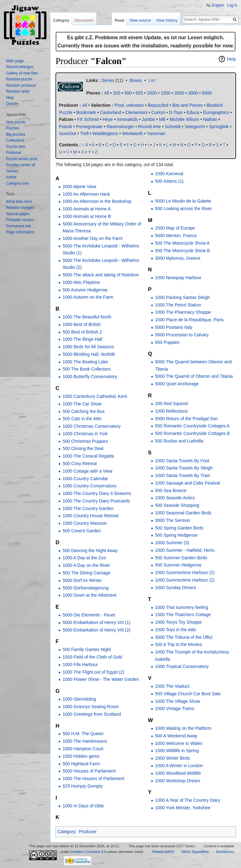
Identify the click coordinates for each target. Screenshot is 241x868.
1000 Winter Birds (172, 758)
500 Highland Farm (81, 764)
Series (108, 80)
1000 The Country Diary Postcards (96, 501)
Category (66, 832)
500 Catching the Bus (83, 411)
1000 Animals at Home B (87, 216)
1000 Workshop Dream (178, 781)
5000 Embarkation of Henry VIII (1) (96, 622)
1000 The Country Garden (88, 508)
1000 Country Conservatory (89, 486)
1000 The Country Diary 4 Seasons (97, 493)
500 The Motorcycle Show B (182, 251)
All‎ (107, 93)
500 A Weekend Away (176, 736)
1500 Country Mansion (85, 523)
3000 (193, 93)
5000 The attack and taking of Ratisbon (101, 275)
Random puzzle (19, 79)
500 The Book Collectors (86, 369)
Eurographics (216, 112)
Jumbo (148, 119)
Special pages (18, 214)
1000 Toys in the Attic (176, 630)
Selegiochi (195, 127)
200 (117, 93)
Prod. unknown (129, 105)
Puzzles (13, 128)
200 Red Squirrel (171, 404)
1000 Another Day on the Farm (92, 238)
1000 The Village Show (177, 701)
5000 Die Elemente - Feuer (89, 615)
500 (128, 93)
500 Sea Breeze (171, 491)
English (218, 5)
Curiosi (158, 112)
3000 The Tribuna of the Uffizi (184, 637)
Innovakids (127, 119)
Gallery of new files (22, 73)
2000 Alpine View (79, 187)
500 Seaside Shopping (177, 505)
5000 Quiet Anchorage (177, 384)
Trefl (84, 133)
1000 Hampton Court (83, 749)
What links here (19, 202)
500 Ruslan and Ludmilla (179, 441)
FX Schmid (88, 119)
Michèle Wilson (184, 119)
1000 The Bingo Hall (82, 339)
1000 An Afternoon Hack (86, 194)
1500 (166, 93)
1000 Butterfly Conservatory (90, 377)
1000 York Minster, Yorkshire (183, 808)
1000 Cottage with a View (87, 471)
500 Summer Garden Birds (181, 558)
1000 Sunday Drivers (176, 588)
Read (119, 20)
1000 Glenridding (79, 699)
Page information (20, 232)
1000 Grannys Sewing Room (91, 707)
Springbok (219, 127)
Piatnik (66, 127)
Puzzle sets (16, 147)
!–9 (85, 145)
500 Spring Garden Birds (179, 528)
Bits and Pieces (187, 105)
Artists (11, 177)
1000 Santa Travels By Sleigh (184, 468)
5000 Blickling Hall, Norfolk (89, 354)
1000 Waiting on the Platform (183, 728)
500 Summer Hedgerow (178, 565)
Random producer (21, 85)
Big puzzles (16, 134)
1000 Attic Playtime (81, 282)
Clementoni (136, 112)
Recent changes (20, 67)
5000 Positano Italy (174, 327)
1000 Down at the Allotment (89, 595)
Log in (232, 5)
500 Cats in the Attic (82, 419)
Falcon (66, 119)
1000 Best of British (81, 324)
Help (231, 59)
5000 (207, 93)
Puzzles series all (21, 165)
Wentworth (133, 133)
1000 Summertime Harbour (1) (185, 572)
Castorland (110, 112)
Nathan (210, 119)
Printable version (20, 220)
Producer (88, 832)
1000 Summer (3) (172, 543)
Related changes (20, 208)
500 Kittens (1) (169, 181)
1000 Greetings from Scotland (92, 714)
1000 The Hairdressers (85, 741)
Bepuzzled (158, 105)
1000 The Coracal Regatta (88, 456)
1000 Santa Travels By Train (183, 475)
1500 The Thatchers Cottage (183, 615)
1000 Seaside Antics (175, 498)
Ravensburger (120, 127)
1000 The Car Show (82, 404)
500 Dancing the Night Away (90, 551)
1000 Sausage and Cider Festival (187, 483)
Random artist (18, 91)
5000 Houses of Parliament (89, 771)
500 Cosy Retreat (80, 464)
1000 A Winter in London (179, 766)
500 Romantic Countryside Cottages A (192, 426)
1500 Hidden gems (81, 756)
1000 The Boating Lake (85, 362)
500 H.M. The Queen (83, 734)
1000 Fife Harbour (80, 665)
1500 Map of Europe (175, 228)
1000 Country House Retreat (90, 516)
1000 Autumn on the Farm (88, 297)
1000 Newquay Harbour (178, 278)
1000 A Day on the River (86, 565)
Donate (12, 104)
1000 (152, 93)
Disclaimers (225, 852)
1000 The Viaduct (172, 686)
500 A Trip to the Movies (178, 644)
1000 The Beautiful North (87, 317)
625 (139, 93)
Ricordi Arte (149, 127)
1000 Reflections (171, 411)
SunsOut (67, 133)
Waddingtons (105, 133)
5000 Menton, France (176, 236)
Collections (15, 140)
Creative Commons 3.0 (88, 852)
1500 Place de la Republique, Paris (189, 320)
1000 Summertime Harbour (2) (185, 580)
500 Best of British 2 (82, 332)
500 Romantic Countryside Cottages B (192, 433)
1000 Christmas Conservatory (91, 426)
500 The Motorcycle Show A (182, 243)
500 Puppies (167, 342)
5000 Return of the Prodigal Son (186, 419)
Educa (193, 112)
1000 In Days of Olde (83, 806)
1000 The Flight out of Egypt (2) (93, 672)
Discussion (84, 20)
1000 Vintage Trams (175, 708)
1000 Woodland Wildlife (178, 773)
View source (140, 20)
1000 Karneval (169, 174)
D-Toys (176, 112)
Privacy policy (163, 852)
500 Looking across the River (183, 209)
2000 (179, 93)
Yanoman (156, 133)
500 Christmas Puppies (85, 441)
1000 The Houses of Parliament (93, 778)
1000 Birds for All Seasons (88, 347)
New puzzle (16, 122)
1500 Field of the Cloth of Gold (92, 657)
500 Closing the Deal (83, 448)
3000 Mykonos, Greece (178, 258)
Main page (15, 61)
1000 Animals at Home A (86, 209)
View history (167, 20)
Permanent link (19, 226)
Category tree (17, 183)
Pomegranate (89, 127)
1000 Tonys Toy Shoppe (178, 622)
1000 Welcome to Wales (179, 743)
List (152, 80)
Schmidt (173, 127)
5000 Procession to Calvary (182, 335)
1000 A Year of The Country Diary (188, 800)
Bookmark (86, 112)
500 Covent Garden (82, 531)
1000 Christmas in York (85, 434)
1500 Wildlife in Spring (177, 751)
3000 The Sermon (173, 520)
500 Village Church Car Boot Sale (188, 694)
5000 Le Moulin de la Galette (183, 201)
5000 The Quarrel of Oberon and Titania (194, 376)
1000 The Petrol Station (178, 305)
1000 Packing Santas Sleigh (182, 297)
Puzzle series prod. (22, 159)
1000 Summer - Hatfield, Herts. (185, 550)
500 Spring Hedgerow (176, 535)
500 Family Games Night (87, 649)
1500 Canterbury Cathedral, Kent (95, 396)
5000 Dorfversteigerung (85, 588)
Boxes (136, 80)
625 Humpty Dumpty (83, 786)
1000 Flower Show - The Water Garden (101, 679)
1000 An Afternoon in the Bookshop (97, 201)
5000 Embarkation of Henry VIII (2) (96, 630)
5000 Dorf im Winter (82, 580)
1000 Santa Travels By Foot (182, 461)
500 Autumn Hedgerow (85, 290)
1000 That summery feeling (182, 607)
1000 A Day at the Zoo (84, 558)
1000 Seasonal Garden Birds (183, 513)
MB (162, 119)
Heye (108, 119)
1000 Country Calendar (85, 479)
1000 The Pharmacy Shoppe (183, 312)
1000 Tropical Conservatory (182, 666)
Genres (12, 171)
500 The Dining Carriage (86, 573)
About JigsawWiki (195, 852)
